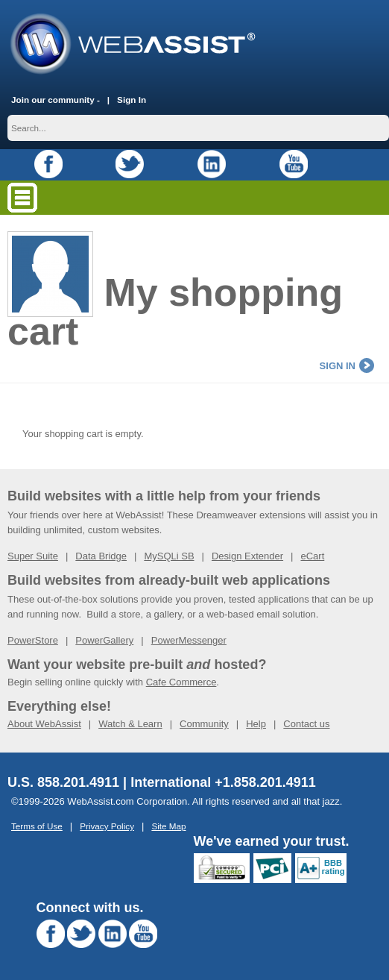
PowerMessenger (189, 640)
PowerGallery (104, 640)
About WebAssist (44, 724)
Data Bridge (101, 556)
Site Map (168, 826)
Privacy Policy (107, 826)
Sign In (132, 100)
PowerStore (33, 640)
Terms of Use (37, 826)
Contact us (306, 724)
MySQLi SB (169, 556)
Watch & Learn (130, 724)
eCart (312, 556)
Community (204, 724)
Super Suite (33, 556)
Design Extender (247, 556)
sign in (347, 366)
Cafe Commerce (181, 682)
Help (256, 724)
